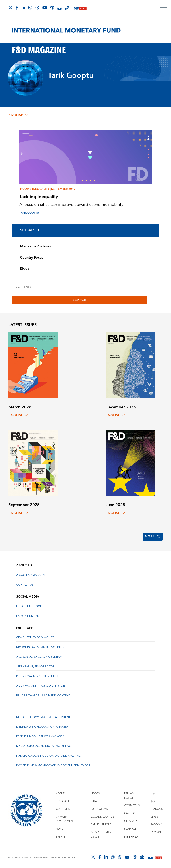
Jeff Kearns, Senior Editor (35, 665)
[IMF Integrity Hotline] (67, 8)
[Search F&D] (80, 287)
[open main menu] (163, 9)
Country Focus (32, 258)
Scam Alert (132, 827)
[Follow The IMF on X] (10, 8)
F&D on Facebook (29, 605)
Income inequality (34, 189)
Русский (156, 823)
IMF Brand (131, 835)
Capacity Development (65, 817)
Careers (130, 812)
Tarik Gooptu (29, 213)
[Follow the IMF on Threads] (37, 8)
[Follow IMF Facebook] (17, 8)
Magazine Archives (36, 246)
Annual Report (101, 823)
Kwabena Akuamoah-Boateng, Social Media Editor (53, 764)
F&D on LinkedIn (28, 614)
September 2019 (63, 189)
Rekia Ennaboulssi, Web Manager (40, 735)
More (152, 536)
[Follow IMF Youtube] (45, 8)
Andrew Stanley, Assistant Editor (41, 684)
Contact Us (25, 583)
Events (60, 835)
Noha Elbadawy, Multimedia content (43, 715)
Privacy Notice (129, 794)
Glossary (131, 819)
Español (156, 831)
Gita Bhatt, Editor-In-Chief (35, 636)
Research (62, 800)
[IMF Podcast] (52, 8)
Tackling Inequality (39, 197)
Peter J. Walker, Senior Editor (38, 674)
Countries (63, 807)
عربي (153, 792)
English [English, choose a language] (18, 115)
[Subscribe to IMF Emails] (59, 8)
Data (94, 800)
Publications (99, 807)
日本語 (154, 815)
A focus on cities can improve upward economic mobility (71, 205)
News (59, 827)
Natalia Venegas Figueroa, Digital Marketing (48, 754)
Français (157, 807)
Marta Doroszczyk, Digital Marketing (44, 744)
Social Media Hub (102, 815)
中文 (153, 800)
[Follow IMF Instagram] (30, 8)
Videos (95, 792)
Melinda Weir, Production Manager (42, 725)
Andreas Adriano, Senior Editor (39, 655)
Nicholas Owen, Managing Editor (41, 646)
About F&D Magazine (31, 573)
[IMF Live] (80, 8)
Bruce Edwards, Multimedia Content (43, 694)
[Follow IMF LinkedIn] (23, 8)
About (60, 792)
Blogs (25, 268)
